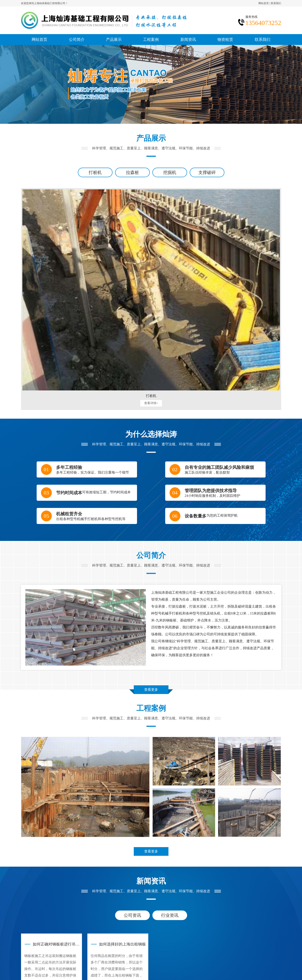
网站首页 (264, 3)
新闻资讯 (188, 40)
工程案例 (151, 40)
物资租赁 (225, 40)
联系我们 (276, 3)
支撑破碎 (207, 172)
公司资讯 (132, 915)
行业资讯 (170, 915)
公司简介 (77, 40)
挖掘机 (170, 172)
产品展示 (114, 40)
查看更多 (151, 690)
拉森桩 (132, 172)
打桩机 (95, 172)
